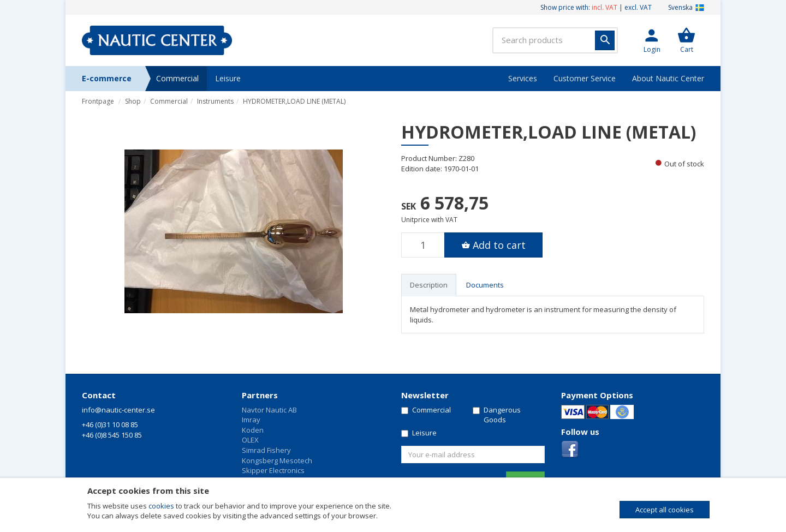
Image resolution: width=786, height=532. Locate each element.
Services (523, 78)
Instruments (215, 101)
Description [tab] (429, 285)
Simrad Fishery (266, 450)
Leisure (228, 78)
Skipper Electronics (273, 470)
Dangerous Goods (497, 415)
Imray (251, 420)
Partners (260, 395)
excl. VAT (638, 7)
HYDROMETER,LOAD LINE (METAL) (294, 101)
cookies (161, 506)
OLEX (250, 440)
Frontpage (98, 101)
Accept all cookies (665, 510)
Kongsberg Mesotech (277, 461)
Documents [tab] (485, 285)
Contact (99, 395)
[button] (652, 40)
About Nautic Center (668, 78)
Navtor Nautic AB (269, 410)
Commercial (177, 78)
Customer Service (585, 78)
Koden (253, 430)
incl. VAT (605, 7)
